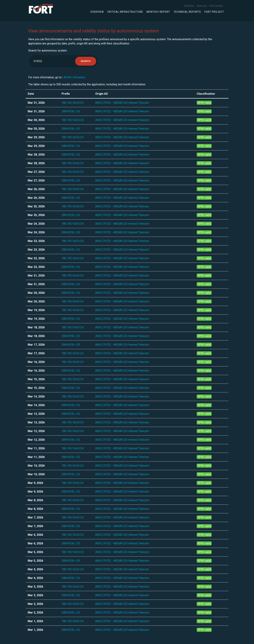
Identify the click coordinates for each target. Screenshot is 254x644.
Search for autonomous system (48, 51)
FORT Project (214, 12)
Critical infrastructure (125, 12)
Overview (97, 12)
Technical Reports (187, 12)
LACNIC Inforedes (74, 77)
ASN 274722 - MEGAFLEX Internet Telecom (122, 103)
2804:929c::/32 (71, 111)
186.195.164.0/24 (72, 103)
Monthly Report (158, 12)
